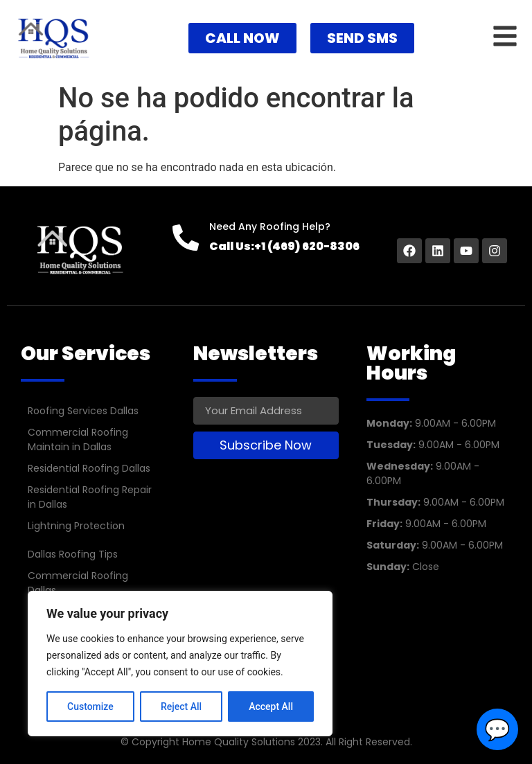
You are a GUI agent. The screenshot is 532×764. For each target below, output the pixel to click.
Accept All (271, 707)
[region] (180, 664)
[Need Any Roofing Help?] (186, 238)
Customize (90, 707)
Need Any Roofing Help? (270, 226)
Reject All (181, 707)
